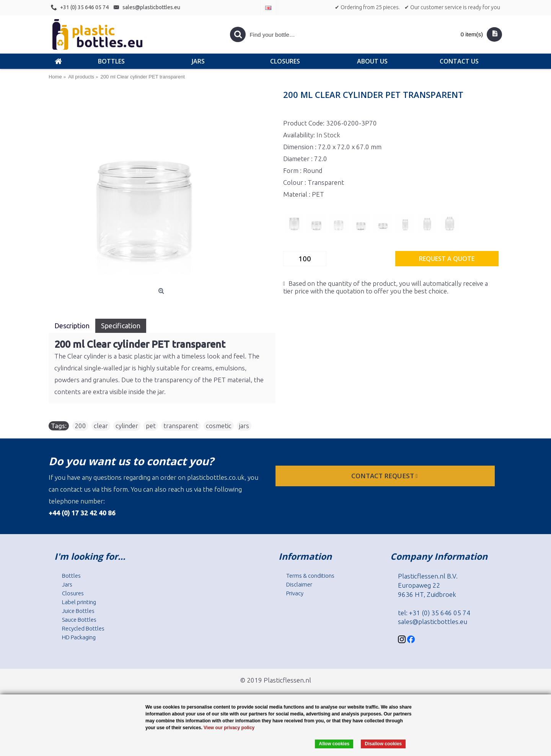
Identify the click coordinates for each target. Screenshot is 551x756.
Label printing (79, 602)
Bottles (71, 576)
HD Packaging (79, 637)
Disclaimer (299, 584)
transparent (181, 426)
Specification (121, 326)
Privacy (295, 593)
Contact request (385, 476)
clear (101, 426)
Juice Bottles (78, 611)
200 (80, 426)
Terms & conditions (310, 576)
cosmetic (219, 426)
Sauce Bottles (79, 620)
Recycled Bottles (83, 628)
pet (151, 426)
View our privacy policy (229, 728)
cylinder (127, 426)
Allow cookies (334, 744)
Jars (67, 584)
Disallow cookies (383, 744)
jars (244, 426)
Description (72, 326)
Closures (73, 593)
